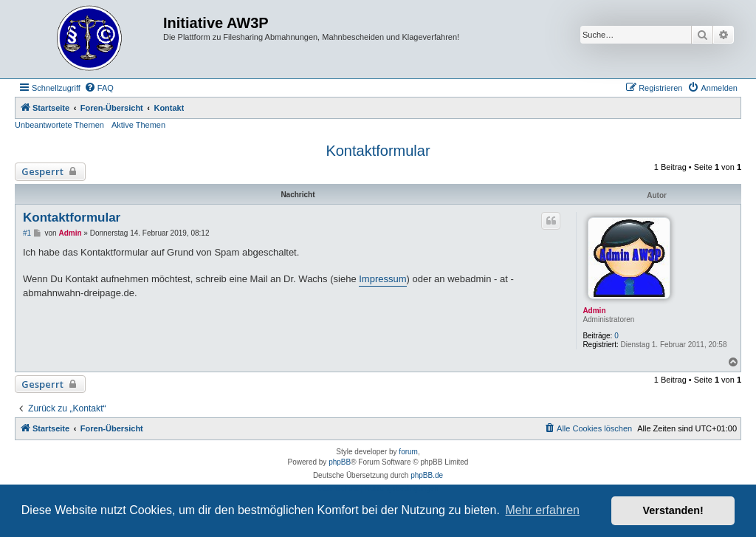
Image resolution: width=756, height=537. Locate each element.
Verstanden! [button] (673, 510)
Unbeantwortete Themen (59, 125)
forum (408, 452)
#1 (27, 233)
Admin (594, 311)
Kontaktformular (378, 151)
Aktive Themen (138, 125)
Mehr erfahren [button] (542, 510)
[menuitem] (99, 88)
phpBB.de (427, 475)
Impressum (382, 279)
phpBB (340, 462)
